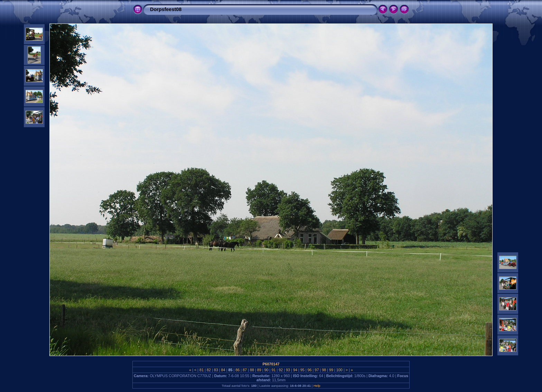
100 (339, 370)
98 (324, 370)
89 (259, 370)
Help (317, 386)
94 (295, 370)
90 (267, 370)
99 (331, 370)
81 (202, 370)
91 (273, 370)
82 (209, 370)
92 (281, 370)
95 (302, 370)
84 (223, 370)
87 (245, 370)
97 (317, 370)
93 (288, 370)
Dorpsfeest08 (166, 9)
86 (237, 370)
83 (216, 370)
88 (252, 370)
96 (310, 370)
